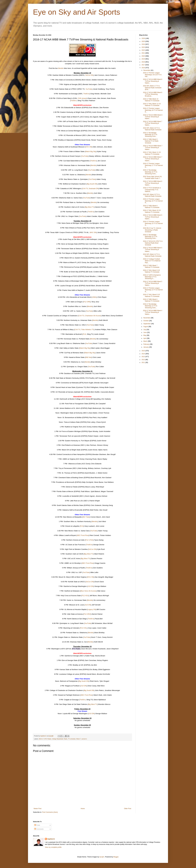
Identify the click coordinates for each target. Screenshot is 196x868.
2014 (143, 354)
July (145, 330)
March (146, 341)
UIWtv (94, 297)
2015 (143, 351)
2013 (143, 357)
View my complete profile (53, 847)
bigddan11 (51, 839)
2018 (143, 62)
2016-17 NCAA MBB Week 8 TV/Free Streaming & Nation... (153, 81)
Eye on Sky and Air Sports (77, 12)
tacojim (102, 857)
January (146, 347)
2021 (143, 53)
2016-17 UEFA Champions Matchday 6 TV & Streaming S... (152, 277)
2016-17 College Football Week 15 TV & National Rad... (152, 261)
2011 (143, 362)
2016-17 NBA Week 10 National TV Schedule (151, 100)
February (147, 344)
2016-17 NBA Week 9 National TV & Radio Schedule (151, 141)
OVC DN (89, 147)
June (145, 332)
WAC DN (93, 232)
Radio (65, 739)
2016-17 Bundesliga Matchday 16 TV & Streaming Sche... (150, 135)
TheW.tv (86, 94)
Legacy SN (92, 609)
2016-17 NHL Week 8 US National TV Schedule (151, 295)
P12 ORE (87, 302)
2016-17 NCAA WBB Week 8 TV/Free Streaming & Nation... (153, 117)
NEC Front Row (83, 535)
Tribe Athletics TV (88, 330)
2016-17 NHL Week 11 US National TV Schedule (152, 153)
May (145, 335)
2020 (143, 56)
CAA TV (85, 189)
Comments (39, 829)
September (147, 324)
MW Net (88, 357)
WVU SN (90, 577)
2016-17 (41, 739)
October (146, 321)
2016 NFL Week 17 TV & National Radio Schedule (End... (152, 88)
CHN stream (82, 98)
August (146, 327)
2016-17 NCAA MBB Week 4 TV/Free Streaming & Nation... (153, 312)
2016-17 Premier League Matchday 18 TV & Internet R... (153, 110)
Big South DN (92, 184)
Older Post (128, 809)
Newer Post (37, 809)
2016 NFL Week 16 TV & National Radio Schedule (152, 129)
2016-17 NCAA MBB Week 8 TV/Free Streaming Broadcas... (153, 94)
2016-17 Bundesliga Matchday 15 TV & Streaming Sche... (150, 172)
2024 (143, 44)
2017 (143, 65)
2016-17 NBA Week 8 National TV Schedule (151, 207)
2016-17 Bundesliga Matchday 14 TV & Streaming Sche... (150, 237)
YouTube (89, 89)
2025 (143, 41)
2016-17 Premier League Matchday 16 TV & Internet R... (153, 201)
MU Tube (86, 517)
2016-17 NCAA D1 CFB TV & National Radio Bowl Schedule (153, 243)
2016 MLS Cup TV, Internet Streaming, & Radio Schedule (152, 230)
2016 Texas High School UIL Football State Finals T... (152, 177)
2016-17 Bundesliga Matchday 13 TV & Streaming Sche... (150, 306)
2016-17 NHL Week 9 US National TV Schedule (151, 271)
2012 (143, 360)
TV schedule (72, 739)
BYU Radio (48, 739)
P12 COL (83, 628)
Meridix (61, 68)
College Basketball (57, 739)
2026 (143, 38)
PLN (84, 334)
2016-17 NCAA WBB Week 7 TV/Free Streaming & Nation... (153, 148)
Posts (37, 825)
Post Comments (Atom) (50, 812)
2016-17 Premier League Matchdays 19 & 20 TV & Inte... (152, 75)
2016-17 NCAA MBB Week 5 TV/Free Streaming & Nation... (153, 250)
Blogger (116, 857)
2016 (143, 68)
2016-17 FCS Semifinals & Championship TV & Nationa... (152, 190)
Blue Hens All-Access (88, 591)
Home (83, 809)
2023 (143, 47)
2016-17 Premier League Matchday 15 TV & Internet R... (153, 223)
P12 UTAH (89, 540)
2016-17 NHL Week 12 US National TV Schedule (152, 105)
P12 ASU (85, 596)
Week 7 (78, 739)
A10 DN (90, 586)
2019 (143, 59)
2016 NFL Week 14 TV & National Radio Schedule (152, 255)
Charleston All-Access (93, 316)
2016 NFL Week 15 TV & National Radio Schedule (152, 195)
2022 (143, 50)
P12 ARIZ (87, 614)
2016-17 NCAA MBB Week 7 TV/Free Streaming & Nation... (153, 123)
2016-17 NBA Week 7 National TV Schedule (151, 266)
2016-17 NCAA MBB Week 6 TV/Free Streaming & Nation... (153, 183)
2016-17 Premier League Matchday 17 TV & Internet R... (153, 165)
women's (84, 739)
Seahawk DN (94, 189)
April (145, 338)
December (147, 70)
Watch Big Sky (91, 151)
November (147, 318)
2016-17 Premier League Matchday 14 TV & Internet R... (153, 290)
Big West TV (90, 207)
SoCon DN (89, 75)
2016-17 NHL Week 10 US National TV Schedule (152, 211)
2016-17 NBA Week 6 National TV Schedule (151, 300)
